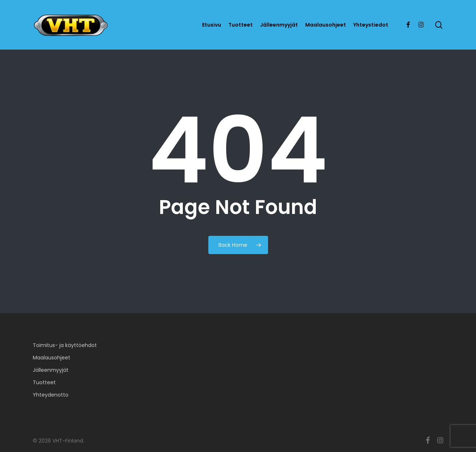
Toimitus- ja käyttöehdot (65, 345)
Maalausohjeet (52, 358)
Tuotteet (44, 382)
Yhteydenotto (51, 395)
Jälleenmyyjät (51, 370)
